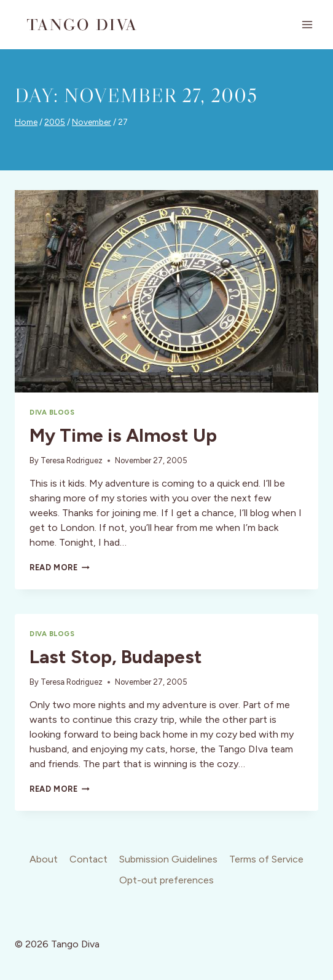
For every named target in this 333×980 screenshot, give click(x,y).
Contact (88, 859)
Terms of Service (266, 859)
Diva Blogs (52, 412)
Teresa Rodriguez (72, 460)
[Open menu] (307, 24)
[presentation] (166, 291)
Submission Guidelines (168, 859)
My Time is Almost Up (123, 435)
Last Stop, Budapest (116, 657)
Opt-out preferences (166, 880)
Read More (60, 568)
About (44, 859)
